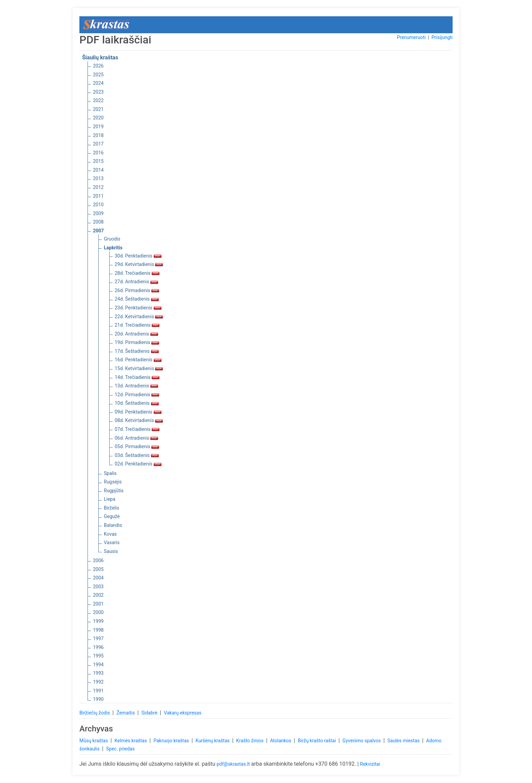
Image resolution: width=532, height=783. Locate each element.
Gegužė (112, 516)
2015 (98, 161)
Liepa (110, 499)
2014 (98, 170)
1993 (98, 673)
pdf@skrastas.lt (233, 764)
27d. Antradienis (136, 282)
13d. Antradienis (136, 386)
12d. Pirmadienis (137, 395)
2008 (98, 222)
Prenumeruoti (411, 37)
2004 (98, 578)
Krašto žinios (250, 741)
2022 (98, 100)
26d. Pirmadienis (137, 290)
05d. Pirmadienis (137, 446)
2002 (98, 595)
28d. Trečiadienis (137, 273)
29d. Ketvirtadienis (139, 264)
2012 (98, 187)
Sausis (111, 551)
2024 (98, 83)
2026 (98, 66)
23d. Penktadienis (138, 308)
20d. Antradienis (136, 334)
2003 (98, 587)
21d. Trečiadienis (137, 325)
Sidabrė (150, 713)
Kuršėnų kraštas (213, 741)
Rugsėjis (113, 482)
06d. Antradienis (136, 438)
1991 (98, 691)
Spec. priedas (120, 749)
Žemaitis (126, 713)
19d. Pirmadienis (137, 342)
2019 (98, 127)
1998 (98, 630)
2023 (98, 92)
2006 (98, 560)
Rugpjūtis (114, 491)
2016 (98, 153)
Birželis (111, 508)
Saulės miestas (404, 741)
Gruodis (112, 239)
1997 (98, 638)
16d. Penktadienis (138, 360)
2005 (98, 569)
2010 (98, 205)
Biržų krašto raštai (318, 741)
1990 (98, 699)
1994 (98, 665)
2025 (98, 75)
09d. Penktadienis (138, 412)
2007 (98, 231)
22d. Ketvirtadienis (139, 317)
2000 (98, 612)
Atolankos (281, 741)
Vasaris (112, 542)
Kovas (110, 534)
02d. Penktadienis (138, 464)
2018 (98, 135)
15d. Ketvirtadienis (139, 368)
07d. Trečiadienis (137, 429)
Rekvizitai (370, 764)
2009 (98, 213)
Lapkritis (113, 248)
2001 (98, 604)
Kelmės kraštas (131, 741)
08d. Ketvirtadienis (139, 420)
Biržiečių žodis (95, 713)
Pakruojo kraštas (172, 741)
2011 (98, 196)
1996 (98, 647)
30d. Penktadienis (138, 256)
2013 (98, 178)
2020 (98, 118)
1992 (98, 682)
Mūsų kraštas (94, 741)
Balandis (113, 525)
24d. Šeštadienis (137, 299)
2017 (98, 144)
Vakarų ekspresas (183, 713)
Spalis (110, 473)
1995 (98, 656)
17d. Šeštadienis (137, 351)
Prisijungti (442, 37)
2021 (98, 109)
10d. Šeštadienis (137, 403)
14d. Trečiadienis (137, 377)
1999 (98, 621)
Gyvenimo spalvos (362, 741)
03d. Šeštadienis (137, 455)
